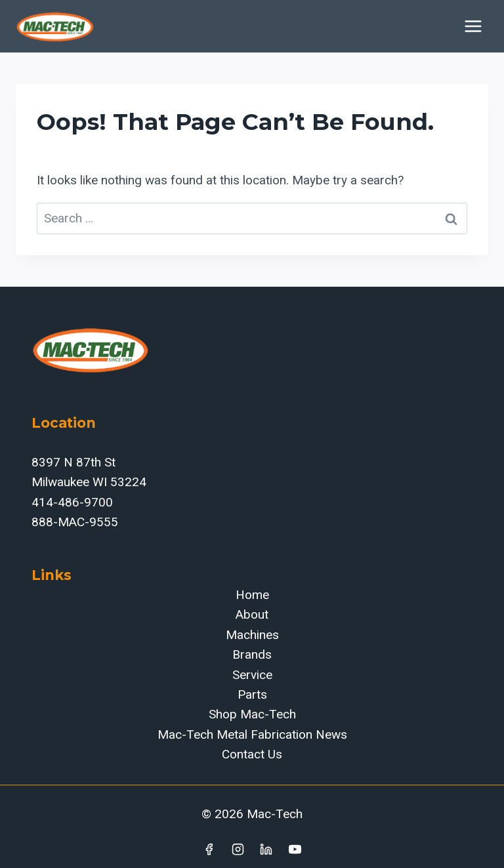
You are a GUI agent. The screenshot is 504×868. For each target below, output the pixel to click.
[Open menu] (473, 26)
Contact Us (252, 754)
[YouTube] (295, 849)
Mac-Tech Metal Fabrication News (252, 734)
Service (252, 675)
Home (252, 595)
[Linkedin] (266, 849)
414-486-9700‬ (72, 502)
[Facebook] (209, 849)
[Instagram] (238, 849)
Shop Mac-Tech (252, 714)
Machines (252, 635)
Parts (252, 694)
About (252, 614)
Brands (252, 654)
